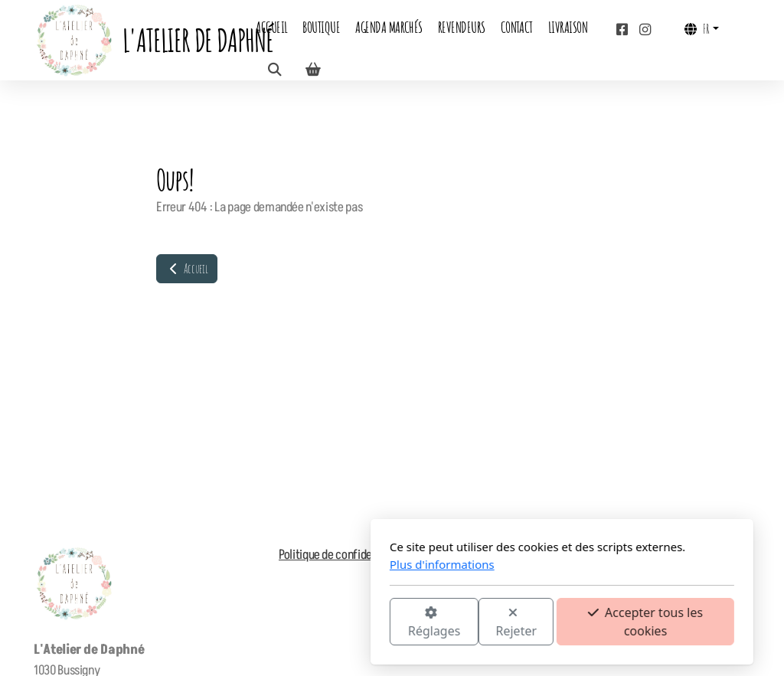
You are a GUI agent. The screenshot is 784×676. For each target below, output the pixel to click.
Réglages (264, 623)
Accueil (187, 269)
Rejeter (347, 623)
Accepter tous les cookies (475, 622)
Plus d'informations (272, 564)
